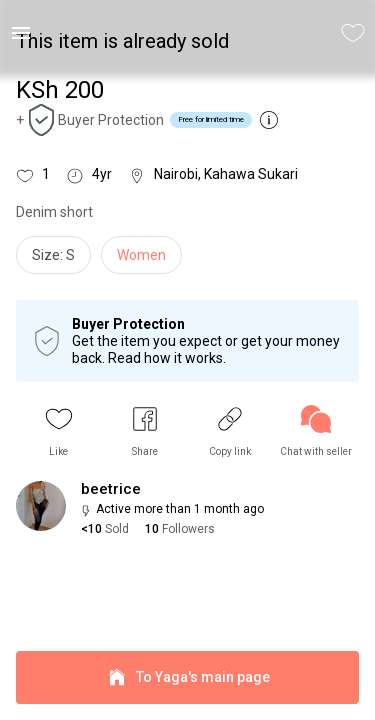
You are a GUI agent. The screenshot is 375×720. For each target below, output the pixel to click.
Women (141, 255)
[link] (316, 431)
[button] (59, 431)
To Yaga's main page (187, 677)
